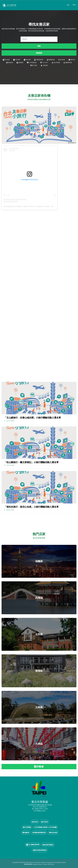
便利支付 (72, 60)
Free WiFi (44, 62)
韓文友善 (27, 60)
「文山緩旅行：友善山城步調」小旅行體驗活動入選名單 (32, 418)
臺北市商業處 (27, 827)
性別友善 (62, 60)
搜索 (39, 46)
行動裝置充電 (39, 60)
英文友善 (6, 60)
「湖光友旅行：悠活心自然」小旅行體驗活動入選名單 (31, 507)
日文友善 (17, 60)
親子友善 (34, 65)
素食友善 (10, 62)
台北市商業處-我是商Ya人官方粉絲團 (45, 827)
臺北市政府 (45, 822)
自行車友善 (56, 62)
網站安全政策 (53, 833)
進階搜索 (39, 53)
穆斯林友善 (68, 62)
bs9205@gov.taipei (40, 811)
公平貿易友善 (32, 62)
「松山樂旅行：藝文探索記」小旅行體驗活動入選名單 (31, 462)
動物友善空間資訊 (48, 845)
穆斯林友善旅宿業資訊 (40, 850)
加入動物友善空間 (33, 845)
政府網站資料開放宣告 (39, 833)
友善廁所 (20, 62)
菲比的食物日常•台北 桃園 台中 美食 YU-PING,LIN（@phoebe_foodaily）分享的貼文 (31, 206)
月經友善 (44, 65)
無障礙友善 (51, 60)
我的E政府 (35, 822)
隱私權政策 (26, 833)
